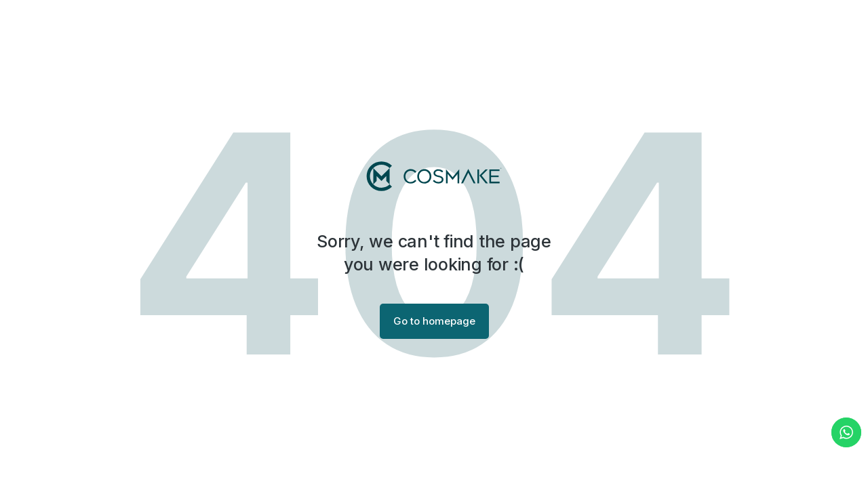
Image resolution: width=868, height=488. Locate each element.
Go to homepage (434, 321)
